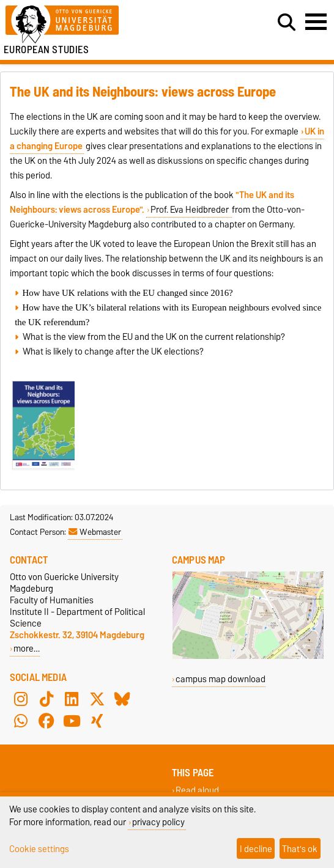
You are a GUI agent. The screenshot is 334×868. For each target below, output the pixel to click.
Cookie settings (39, 849)
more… (27, 648)
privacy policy (158, 822)
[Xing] (97, 721)
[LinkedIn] (72, 699)
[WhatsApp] (21, 721)
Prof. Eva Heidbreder (191, 210)
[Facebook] (46, 721)
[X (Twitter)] (97, 699)
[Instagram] (21, 699)
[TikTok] (46, 699)
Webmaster (95, 532)
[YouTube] (72, 721)
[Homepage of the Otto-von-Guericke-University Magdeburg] (102, 25)
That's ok (300, 849)
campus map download (221, 679)
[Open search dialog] (287, 23)
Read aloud (197, 791)
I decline (256, 849)
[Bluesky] (122, 699)
